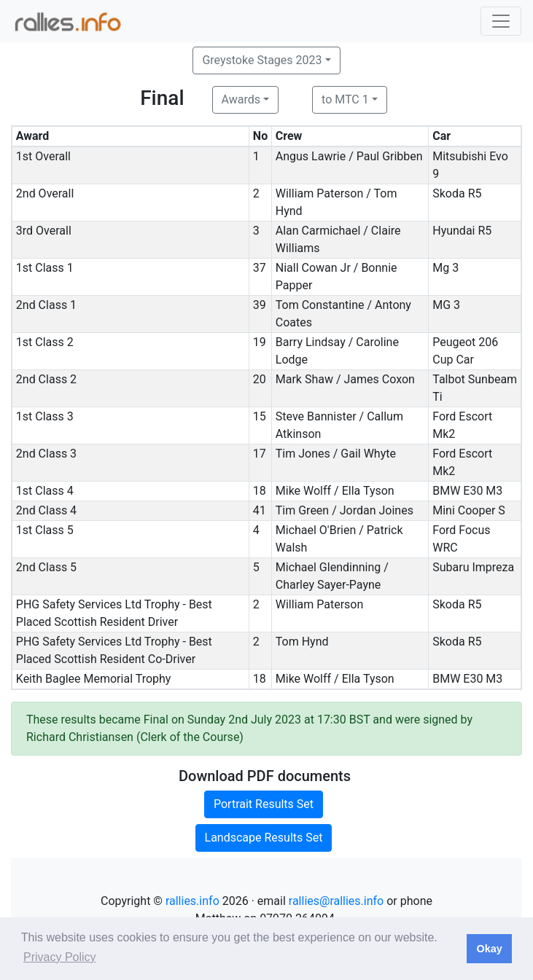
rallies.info (192, 901)
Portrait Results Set (264, 804)
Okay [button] (489, 949)
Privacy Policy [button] (60, 957)
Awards (241, 99)
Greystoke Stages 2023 (262, 60)
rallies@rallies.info (336, 901)
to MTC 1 (345, 99)
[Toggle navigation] (501, 21)
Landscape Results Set (264, 838)
